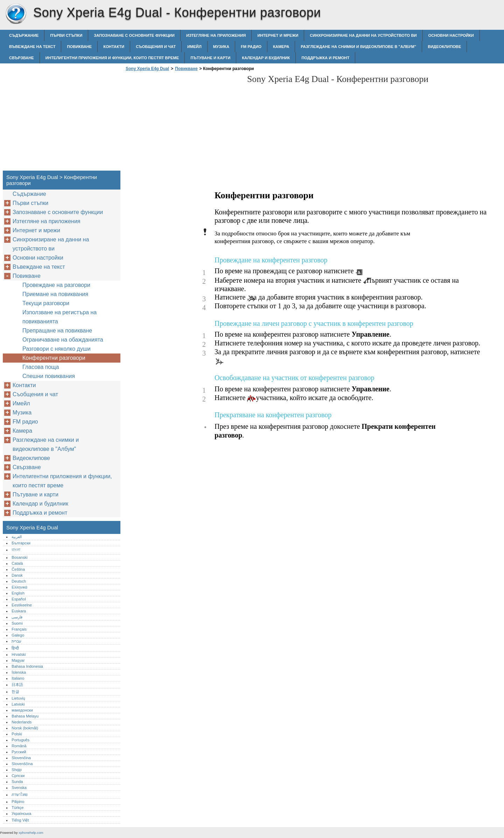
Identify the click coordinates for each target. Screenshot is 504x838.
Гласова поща (41, 367)
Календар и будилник (266, 58)
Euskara (19, 611)
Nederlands (22, 722)
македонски (22, 710)
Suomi (17, 623)
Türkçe (17, 808)
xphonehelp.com (31, 833)
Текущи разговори (46, 303)
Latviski (18, 704)
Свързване (22, 58)
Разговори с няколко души (57, 349)
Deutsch (19, 581)
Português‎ (20, 740)
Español (19, 599)
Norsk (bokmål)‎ (25, 728)
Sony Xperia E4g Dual (16, 14)
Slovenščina (22, 764)
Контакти (114, 47)
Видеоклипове (444, 47)
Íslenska (19, 672)
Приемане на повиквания (55, 294)
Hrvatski (19, 654)
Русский (19, 752)
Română (19, 746)
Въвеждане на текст (32, 47)
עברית (16, 641)
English (18, 593)
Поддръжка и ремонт (325, 58)
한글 (15, 692)
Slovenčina (21, 758)
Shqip (17, 770)
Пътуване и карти (210, 58)
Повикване (79, 47)
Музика (221, 47)
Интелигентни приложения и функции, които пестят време (112, 58)
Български (21, 543)
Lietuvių (18, 698)
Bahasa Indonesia (27, 666)
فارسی (17, 617)
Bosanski (19, 557)
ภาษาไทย (20, 795)
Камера (281, 47)
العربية (17, 537)
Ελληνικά (19, 587)
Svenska (19, 788)
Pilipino (18, 802)
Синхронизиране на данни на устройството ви (363, 35)
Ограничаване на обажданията (63, 340)
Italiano (18, 678)
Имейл (194, 47)
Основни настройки (451, 35)
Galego (18, 635)
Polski (17, 734)
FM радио (251, 47)
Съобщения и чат (156, 47)
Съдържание (24, 35)
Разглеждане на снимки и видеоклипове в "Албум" (358, 47)
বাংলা (16, 550)
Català (17, 563)
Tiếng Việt (20, 820)
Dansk (17, 575)
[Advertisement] (183, 123)
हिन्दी (15, 648)
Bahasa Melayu (25, 716)
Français (19, 629)
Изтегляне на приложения (216, 35)
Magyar (18, 660)
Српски (18, 776)
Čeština (18, 569)
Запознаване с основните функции (134, 35)
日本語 (17, 685)
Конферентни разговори (54, 358)
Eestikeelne (22, 605)
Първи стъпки (66, 35)
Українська (21, 813)
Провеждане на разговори (56, 285)
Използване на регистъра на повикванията (59, 317)
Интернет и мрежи (278, 35)
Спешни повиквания (49, 376)
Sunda (17, 782)
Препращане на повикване (57, 331)
